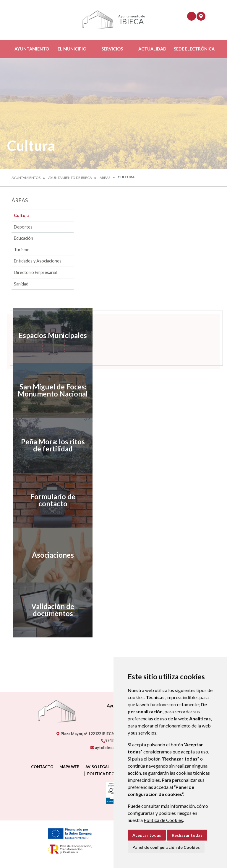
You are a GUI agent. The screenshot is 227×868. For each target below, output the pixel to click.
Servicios (112, 49)
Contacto (42, 767)
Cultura (22, 215)
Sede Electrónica (194, 49)
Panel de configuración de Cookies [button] (166, 847)
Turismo (22, 250)
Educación (23, 238)
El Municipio (72, 49)
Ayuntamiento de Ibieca (70, 178)
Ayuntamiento (32, 49)
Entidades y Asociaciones (38, 261)
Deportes (23, 227)
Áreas (105, 178)
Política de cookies (108, 774)
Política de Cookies (163, 820)
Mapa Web (69, 767)
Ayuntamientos (26, 178)
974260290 (112, 740)
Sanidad (21, 284)
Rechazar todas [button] (187, 835)
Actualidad (152, 49)
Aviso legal (98, 767)
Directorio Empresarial (35, 272)
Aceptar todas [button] (147, 835)
